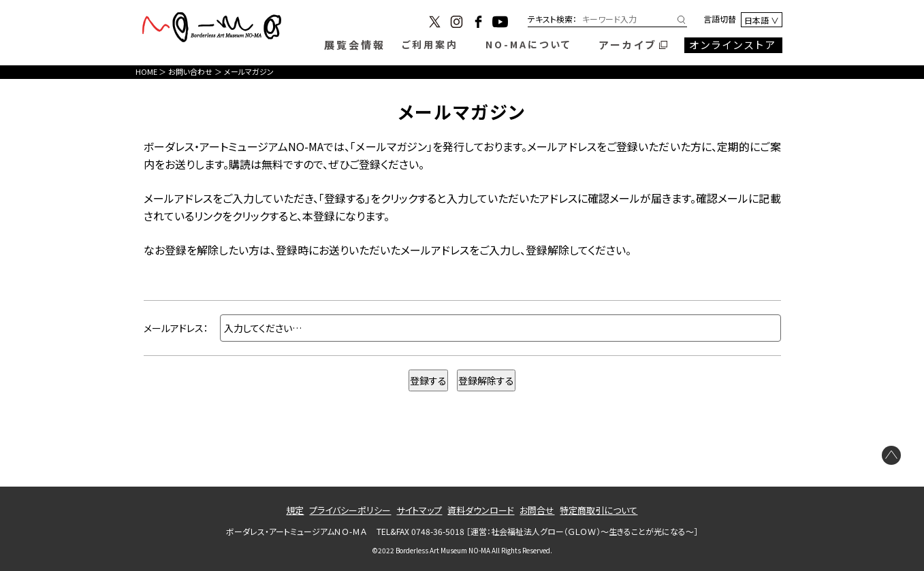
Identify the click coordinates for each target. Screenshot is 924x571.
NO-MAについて (528, 44)
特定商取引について (599, 510)
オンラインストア (733, 45)
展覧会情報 (355, 45)
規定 (295, 510)
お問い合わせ (190, 71)
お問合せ (537, 510)
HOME (146, 71)
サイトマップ (419, 510)
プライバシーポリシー (350, 510)
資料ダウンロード (481, 510)
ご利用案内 (430, 44)
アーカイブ (628, 45)
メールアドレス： (176, 328)
